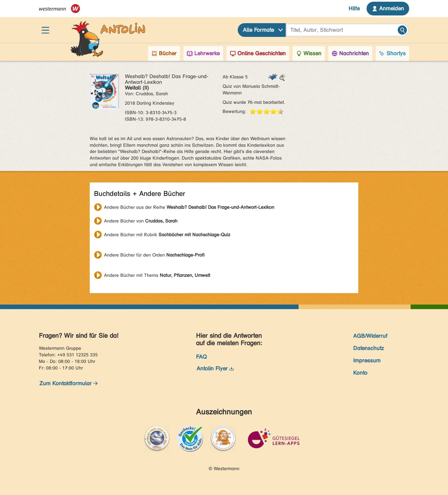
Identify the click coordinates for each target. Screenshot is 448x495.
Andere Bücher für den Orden (154, 255)
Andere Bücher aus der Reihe (189, 207)
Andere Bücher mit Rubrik (167, 235)
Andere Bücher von (141, 221)
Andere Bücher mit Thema (157, 275)
